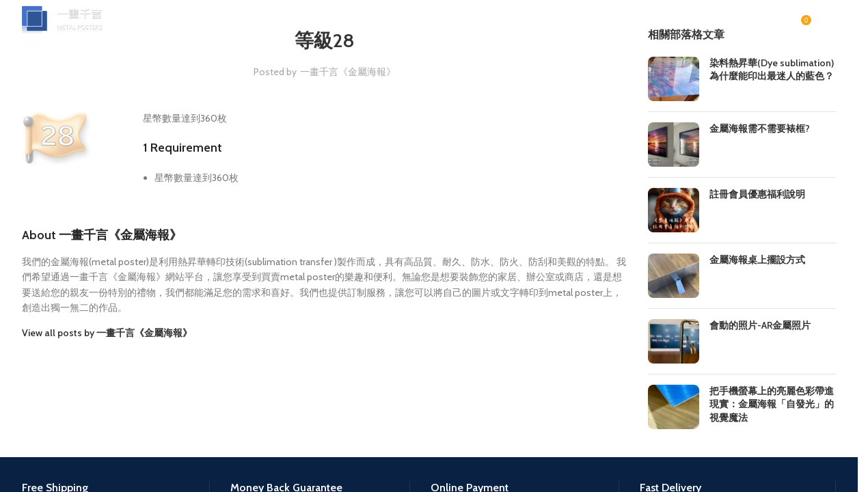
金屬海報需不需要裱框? (760, 128)
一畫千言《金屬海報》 (348, 72)
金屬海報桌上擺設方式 (757, 260)
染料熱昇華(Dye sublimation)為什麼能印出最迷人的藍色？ (772, 70)
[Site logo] (73, 29)
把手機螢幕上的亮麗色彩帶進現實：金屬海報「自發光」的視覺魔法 (772, 404)
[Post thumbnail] (674, 79)
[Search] (704, 31)
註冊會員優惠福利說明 (757, 194)
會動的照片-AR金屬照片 (760, 325)
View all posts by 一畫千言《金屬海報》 (107, 333)
